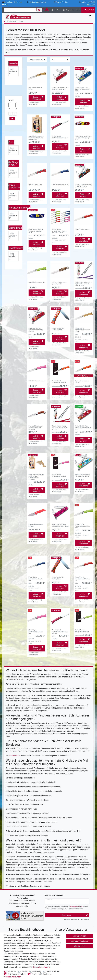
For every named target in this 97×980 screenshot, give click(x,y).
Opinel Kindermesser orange (82, 382)
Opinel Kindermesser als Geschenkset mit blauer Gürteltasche (36, 138)
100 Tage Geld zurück (37, 2)
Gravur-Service (62, 2)
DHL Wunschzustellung (17, 974)
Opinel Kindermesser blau (60, 185)
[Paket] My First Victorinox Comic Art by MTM (83, 185)
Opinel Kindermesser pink (37, 381)
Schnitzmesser (15, 756)
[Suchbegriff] (20, 10)
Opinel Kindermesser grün (37, 282)
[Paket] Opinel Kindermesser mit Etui (59, 382)
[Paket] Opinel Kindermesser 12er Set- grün (83, 526)
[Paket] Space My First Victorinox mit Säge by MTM (36, 231)
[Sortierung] (37, 60)
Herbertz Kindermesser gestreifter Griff (59, 283)
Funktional (47, 974)
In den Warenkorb (38, 98)
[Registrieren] (68, 10)
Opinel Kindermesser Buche (35, 88)
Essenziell (12, 972)
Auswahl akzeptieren (80, 941)
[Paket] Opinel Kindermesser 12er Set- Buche (83, 330)
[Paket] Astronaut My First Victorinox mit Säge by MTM (83, 138)
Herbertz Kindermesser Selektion (36, 525)
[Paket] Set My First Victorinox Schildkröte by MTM (83, 89)
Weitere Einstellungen (12, 977)
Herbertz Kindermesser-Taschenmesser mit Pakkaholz (36, 428)
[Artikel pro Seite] (60, 60)
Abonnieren (75, 915)
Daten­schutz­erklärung (41, 967)
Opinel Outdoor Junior (35, 185)
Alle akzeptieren (80, 936)
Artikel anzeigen (62, 98)
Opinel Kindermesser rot (83, 230)
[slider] (11, 114)
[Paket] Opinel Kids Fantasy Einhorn (58, 329)
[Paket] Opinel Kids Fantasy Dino (58, 578)
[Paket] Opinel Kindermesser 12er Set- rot (83, 579)
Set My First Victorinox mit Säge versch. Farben (60, 88)
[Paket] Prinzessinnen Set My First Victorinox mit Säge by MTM (83, 284)
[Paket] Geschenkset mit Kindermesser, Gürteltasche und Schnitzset (36, 477)
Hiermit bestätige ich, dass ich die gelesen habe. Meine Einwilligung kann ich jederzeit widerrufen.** (67, 908)
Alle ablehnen (80, 946)
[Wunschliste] (78, 10)
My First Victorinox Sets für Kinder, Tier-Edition (83, 475)
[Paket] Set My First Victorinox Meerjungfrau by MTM (36, 330)
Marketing (37, 972)
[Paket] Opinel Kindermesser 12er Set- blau (36, 579)
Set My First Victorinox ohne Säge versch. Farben (60, 525)
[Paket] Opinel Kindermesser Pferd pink (60, 137)
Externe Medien (53, 972)
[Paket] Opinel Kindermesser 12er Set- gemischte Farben (59, 231)
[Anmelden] (56, 10)
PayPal (35, 974)
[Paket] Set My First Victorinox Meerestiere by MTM (83, 428)
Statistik (25, 972)
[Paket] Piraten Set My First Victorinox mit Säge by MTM (59, 428)
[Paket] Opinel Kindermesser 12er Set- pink (36, 632)
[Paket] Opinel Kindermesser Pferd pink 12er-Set (60, 632)
